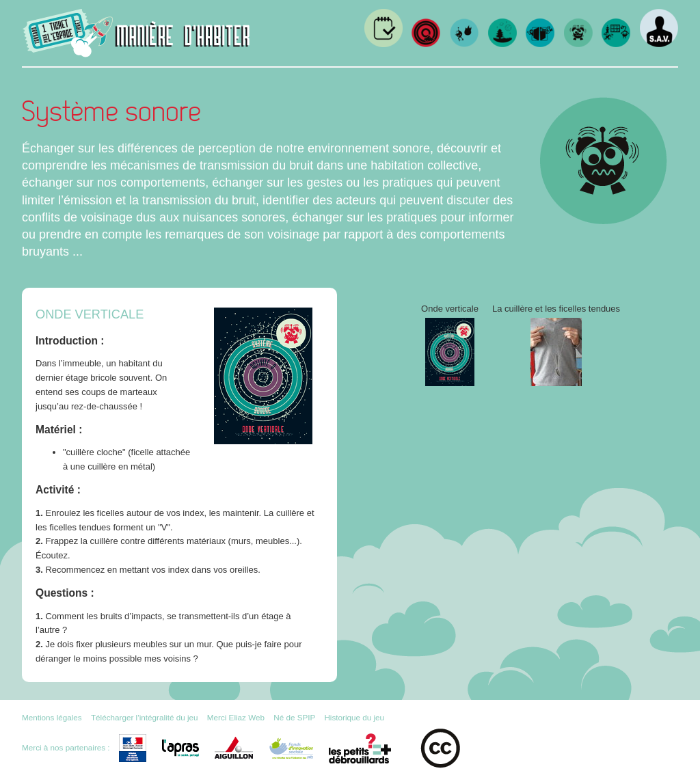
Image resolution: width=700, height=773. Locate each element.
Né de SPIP (294, 717)
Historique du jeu (354, 717)
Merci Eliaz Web (236, 717)
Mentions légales (52, 717)
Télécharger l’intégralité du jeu (145, 717)
